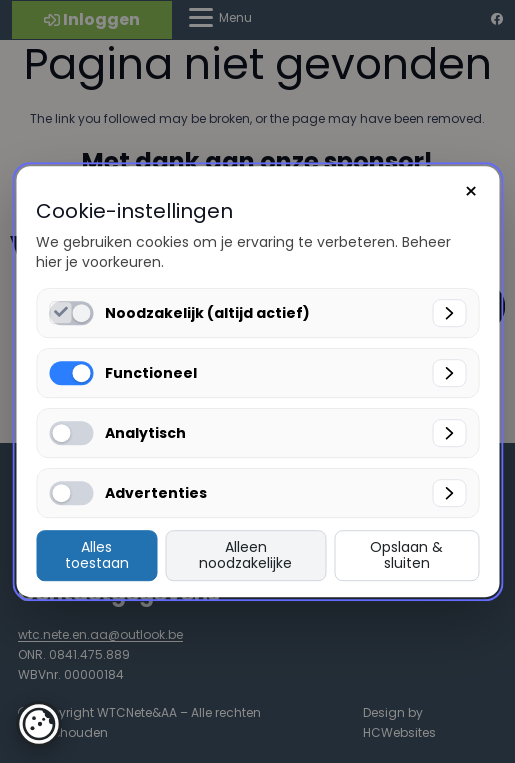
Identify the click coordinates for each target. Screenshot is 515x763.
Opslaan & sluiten (406, 555)
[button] (39, 724)
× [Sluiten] (471, 191)
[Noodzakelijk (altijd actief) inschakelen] (60, 312)
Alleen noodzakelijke (245, 555)
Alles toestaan (97, 555)
